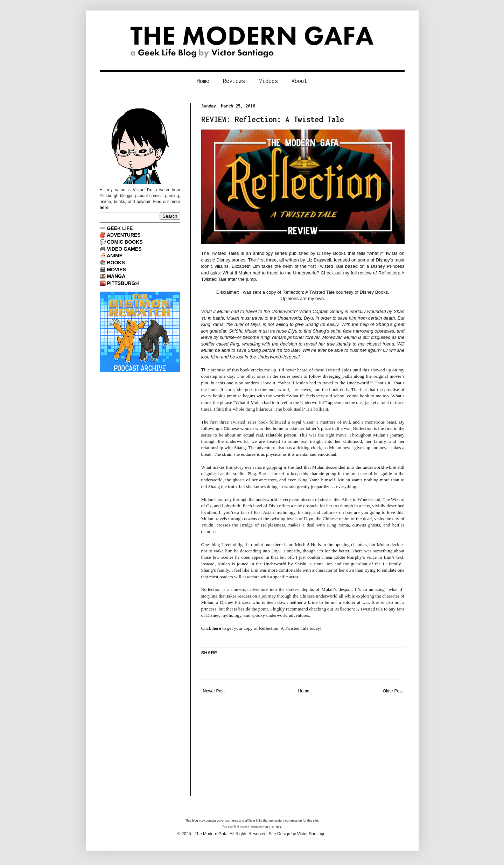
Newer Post (214, 691)
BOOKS (116, 263)
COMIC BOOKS (125, 242)
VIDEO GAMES (124, 249)
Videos (268, 81)
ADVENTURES (124, 235)
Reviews (234, 81)
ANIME (115, 256)
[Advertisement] (303, 747)
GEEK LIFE (120, 228)
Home (203, 81)
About (299, 81)
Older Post (393, 691)
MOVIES (116, 270)
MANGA (116, 276)
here (217, 628)
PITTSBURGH (123, 283)
